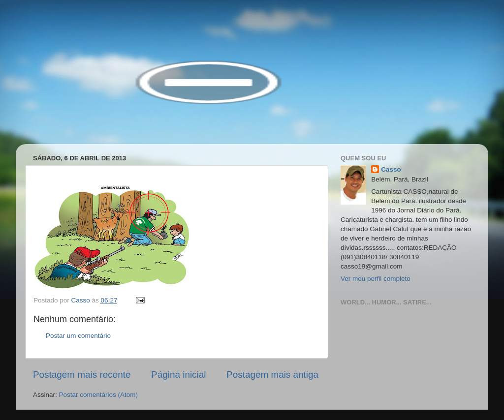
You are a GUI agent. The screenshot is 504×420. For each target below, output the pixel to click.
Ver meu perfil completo (376, 279)
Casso (391, 169)
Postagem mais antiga (272, 375)
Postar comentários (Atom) (99, 395)
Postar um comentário (78, 336)
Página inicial (178, 375)
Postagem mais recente (82, 375)
